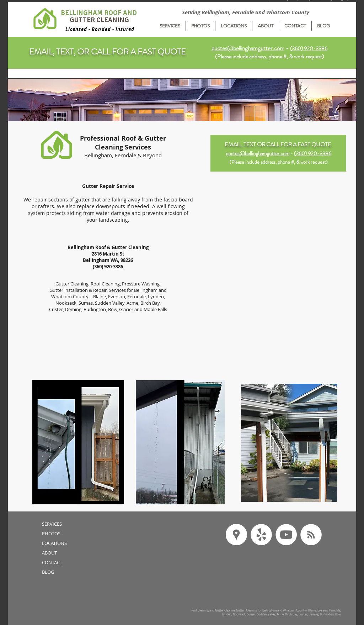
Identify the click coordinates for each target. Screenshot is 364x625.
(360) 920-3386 (313, 153)
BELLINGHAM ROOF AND (100, 13)
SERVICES (52, 524)
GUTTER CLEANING (99, 20)
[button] (170, 26)
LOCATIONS (54, 543)
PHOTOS (51, 534)
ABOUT (49, 553)
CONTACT (52, 562)
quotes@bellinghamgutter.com (248, 48)
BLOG (48, 572)
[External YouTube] (278, 307)
